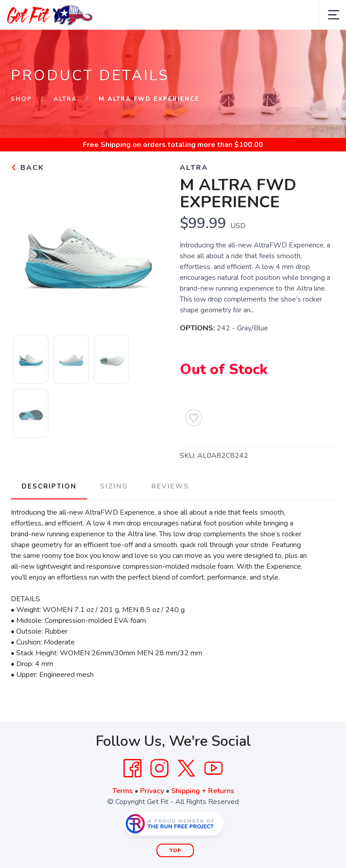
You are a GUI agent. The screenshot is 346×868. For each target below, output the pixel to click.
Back (27, 168)
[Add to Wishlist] (194, 418)
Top (175, 851)
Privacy (152, 791)
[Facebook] (132, 768)
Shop (21, 99)
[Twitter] (187, 768)
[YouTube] (214, 768)
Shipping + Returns (203, 791)
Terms (123, 791)
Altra (65, 99)
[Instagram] (159, 768)
